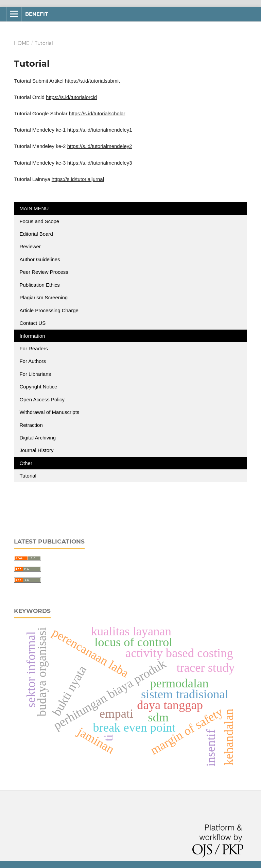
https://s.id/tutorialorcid (71, 97)
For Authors (33, 361)
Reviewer (30, 246)
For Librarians (35, 374)
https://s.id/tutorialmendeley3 (100, 163)
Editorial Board (36, 234)
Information (32, 336)
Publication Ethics (39, 285)
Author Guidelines (40, 259)
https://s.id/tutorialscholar (97, 113)
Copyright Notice (38, 387)
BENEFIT (37, 14)
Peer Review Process (44, 272)
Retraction (31, 425)
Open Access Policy (42, 399)
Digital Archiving (38, 438)
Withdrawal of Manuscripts (49, 412)
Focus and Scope (39, 221)
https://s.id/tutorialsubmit (92, 81)
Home (22, 43)
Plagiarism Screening (43, 297)
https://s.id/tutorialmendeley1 (100, 130)
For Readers (33, 348)
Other (26, 463)
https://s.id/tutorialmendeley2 (100, 146)
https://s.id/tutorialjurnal (78, 179)
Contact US (32, 323)
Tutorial (29, 476)
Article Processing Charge (50, 310)
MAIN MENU (34, 208)
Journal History (36, 450)
